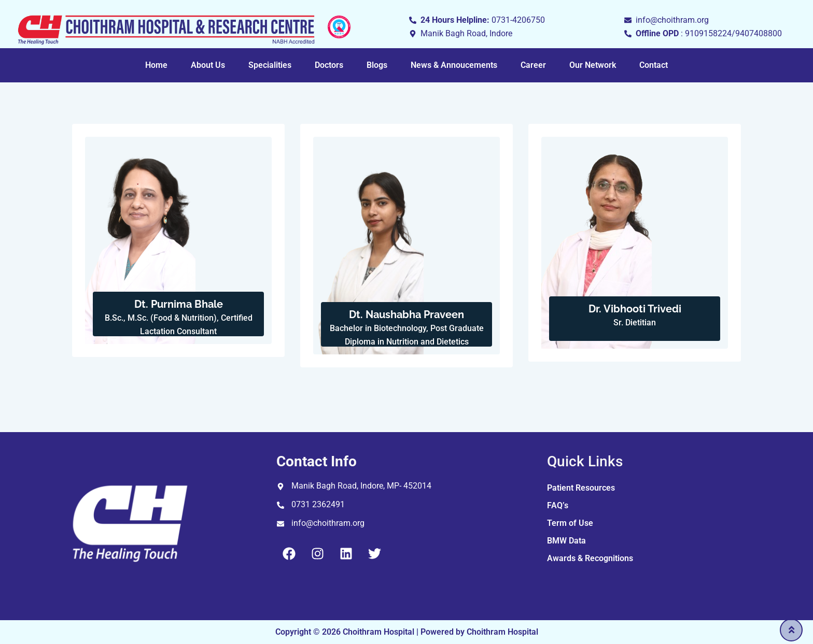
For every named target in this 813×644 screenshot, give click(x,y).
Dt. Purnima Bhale (179, 304)
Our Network (593, 65)
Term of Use (570, 523)
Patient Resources (581, 488)
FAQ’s (558, 505)
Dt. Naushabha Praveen (406, 314)
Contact (654, 65)
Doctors (329, 65)
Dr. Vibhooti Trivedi (635, 309)
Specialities (270, 65)
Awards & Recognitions (590, 558)
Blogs (377, 65)
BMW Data (566, 541)
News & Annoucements (454, 65)
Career (533, 65)
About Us (208, 65)
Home (156, 65)
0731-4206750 (518, 20)
